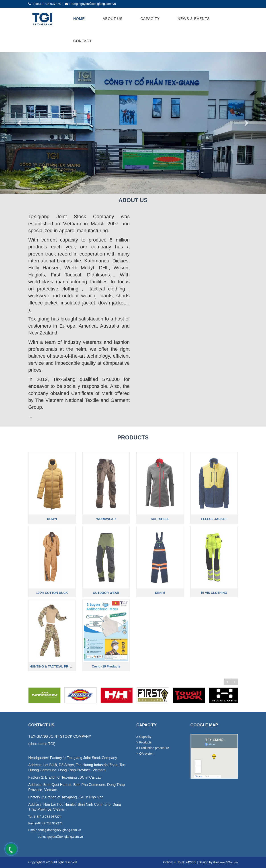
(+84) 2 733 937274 (47, 4)
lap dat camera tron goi (56, 844)
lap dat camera (53, 844)
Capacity (150, 19)
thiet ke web (85, 844)
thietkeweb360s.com (226, 862)
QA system (147, 753)
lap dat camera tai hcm (70, 844)
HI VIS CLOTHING (214, 638)
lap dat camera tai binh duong (76, 844)
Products (145, 742)
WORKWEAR (106, 564)
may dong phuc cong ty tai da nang (44, 844)
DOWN (52, 564)
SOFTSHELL (160, 564)
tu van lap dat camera (59, 844)
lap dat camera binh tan (80, 844)
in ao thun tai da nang (51, 844)
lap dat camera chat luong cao (62, 844)
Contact (83, 41)
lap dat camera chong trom (66, 844)
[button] (20, 123)
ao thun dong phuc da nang (32, 844)
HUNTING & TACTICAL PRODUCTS (56, 712)
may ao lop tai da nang (47, 844)
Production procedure (154, 748)
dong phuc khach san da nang (40, 844)
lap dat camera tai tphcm (73, 844)
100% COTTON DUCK (52, 638)
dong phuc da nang (29, 844)
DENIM (160, 638)
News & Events (194, 19)
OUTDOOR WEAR (106, 638)
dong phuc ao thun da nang (36, 844)
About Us (113, 19)
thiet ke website (83, 844)
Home (79, 19)
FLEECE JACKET (214, 564)
